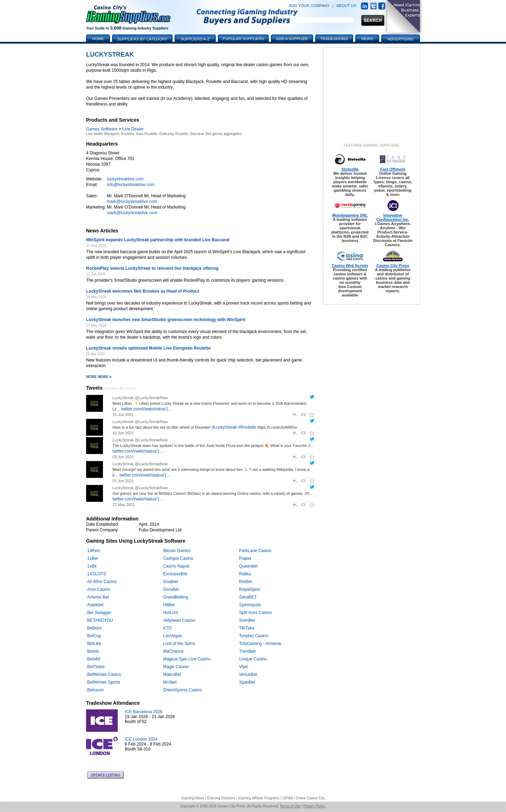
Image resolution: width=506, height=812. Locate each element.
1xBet (93, 558)
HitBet (169, 605)
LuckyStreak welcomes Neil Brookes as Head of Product (142, 291)
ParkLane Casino (255, 551)
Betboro (95, 628)
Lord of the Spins (179, 644)
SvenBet (247, 620)
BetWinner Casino (104, 674)
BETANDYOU (100, 620)
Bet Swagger (99, 613)
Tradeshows (334, 39)
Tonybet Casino (254, 636)
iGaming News (193, 798)
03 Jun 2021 (123, 457)
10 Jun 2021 (123, 433)
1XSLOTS (97, 574)
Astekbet (95, 605)
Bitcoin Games (177, 551)
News (367, 39)
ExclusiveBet (175, 574)
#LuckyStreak (224, 427)
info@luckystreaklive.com (131, 185)
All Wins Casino (102, 582)
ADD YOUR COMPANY (309, 6)
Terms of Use (290, 806)
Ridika (245, 574)
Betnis (93, 651)
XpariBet (247, 682)
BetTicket (96, 667)
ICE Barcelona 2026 (144, 712)
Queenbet (248, 566)
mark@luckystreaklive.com (132, 202)
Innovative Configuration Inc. (393, 217)
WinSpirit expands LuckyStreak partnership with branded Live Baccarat (158, 240)
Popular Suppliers (243, 39)
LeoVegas (172, 636)
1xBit (92, 566)
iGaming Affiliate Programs (259, 798)
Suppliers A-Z (195, 39)
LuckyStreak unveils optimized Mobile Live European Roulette (148, 348)
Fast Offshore (393, 169)
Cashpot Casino (178, 558)
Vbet (243, 667)
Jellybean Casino (179, 620)
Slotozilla (350, 169)
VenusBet (248, 674)
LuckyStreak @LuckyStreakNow (140, 398)
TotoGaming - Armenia (260, 644)
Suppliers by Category (142, 39)
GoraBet (171, 589)
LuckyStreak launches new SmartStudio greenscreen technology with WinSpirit (166, 320)
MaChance (173, 651)
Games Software (102, 129)
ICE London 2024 (141, 739)
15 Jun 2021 (123, 415)
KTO (167, 628)
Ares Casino (99, 589)
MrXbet (170, 682)
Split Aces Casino (255, 613)
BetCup (94, 636)
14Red (93, 551)
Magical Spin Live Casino (187, 659)
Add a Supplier (292, 39)
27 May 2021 (124, 505)
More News (99, 377)
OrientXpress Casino (183, 690)
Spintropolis (250, 605)
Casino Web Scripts (350, 266)
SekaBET (248, 597)
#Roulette (247, 427)
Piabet (245, 558)
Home (98, 39)
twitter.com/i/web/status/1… (147, 409)
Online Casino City (310, 798)
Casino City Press (393, 266)
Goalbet (170, 582)
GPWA (288, 798)
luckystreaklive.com (125, 179)
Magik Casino (176, 667)
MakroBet (172, 674)
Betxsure (95, 690)
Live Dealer (133, 129)
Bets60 (94, 659)
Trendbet (247, 651)
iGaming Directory (221, 798)
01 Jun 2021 (123, 481)
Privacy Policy (314, 806)
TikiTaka (247, 628)
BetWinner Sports (104, 682)
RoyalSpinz (250, 589)
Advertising (401, 39)
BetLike (94, 644)
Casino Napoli (176, 566)
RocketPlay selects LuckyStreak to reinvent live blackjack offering (152, 268)
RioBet (245, 582)
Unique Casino (253, 659)
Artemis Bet (98, 597)
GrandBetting (176, 597)
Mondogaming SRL (350, 215)
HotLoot (170, 613)
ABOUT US (346, 6)
